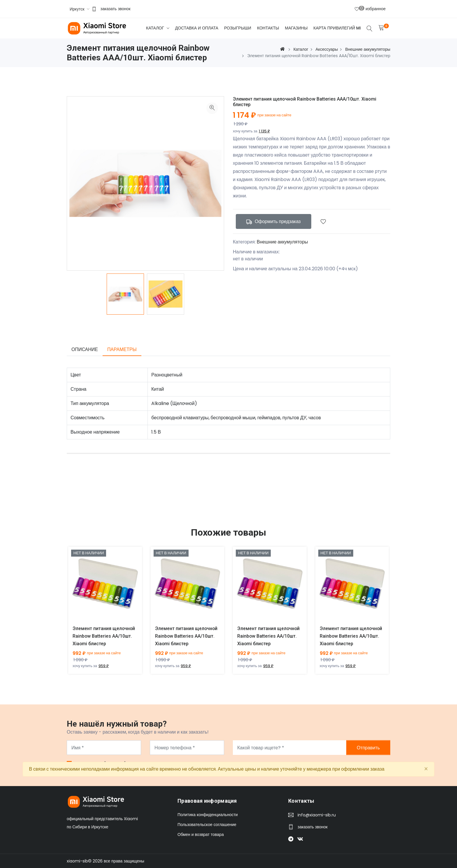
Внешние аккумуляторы (282, 242)
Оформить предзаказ (274, 221)
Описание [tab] (85, 349)
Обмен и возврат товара (201, 834)
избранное (370, 8)
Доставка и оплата (197, 28)
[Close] (426, 769)
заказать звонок (116, 9)
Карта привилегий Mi (337, 28)
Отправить (368, 748)
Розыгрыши (238, 28)
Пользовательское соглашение (207, 825)
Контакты (268, 28)
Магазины (296, 28)
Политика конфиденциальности (208, 815)
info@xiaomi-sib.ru (317, 815)
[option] (125, 294)
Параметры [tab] (122, 349)
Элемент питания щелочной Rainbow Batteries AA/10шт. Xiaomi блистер (104, 636)
